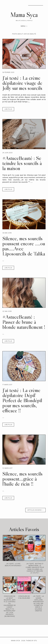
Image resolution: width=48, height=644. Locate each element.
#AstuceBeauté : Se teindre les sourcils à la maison (22, 163)
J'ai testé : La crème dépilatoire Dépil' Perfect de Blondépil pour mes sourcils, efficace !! (22, 400)
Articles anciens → (35, 510)
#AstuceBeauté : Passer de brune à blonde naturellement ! (24, 322)
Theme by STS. (31, 641)
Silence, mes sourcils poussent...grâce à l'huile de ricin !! (22, 479)
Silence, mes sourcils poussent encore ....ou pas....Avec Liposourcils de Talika (24, 246)
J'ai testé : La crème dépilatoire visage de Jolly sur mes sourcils (22, 83)
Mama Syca (24, 15)
